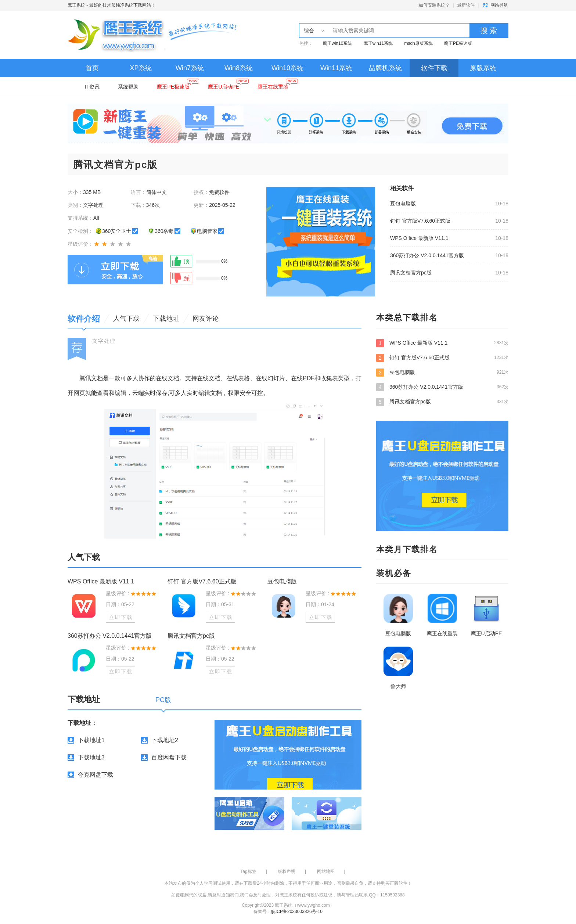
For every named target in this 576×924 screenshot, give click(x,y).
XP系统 (141, 68)
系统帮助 (128, 87)
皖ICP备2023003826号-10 (297, 912)
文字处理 (104, 341)
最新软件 (466, 5)
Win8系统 (239, 68)
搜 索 (489, 30)
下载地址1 (91, 740)
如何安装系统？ (434, 5)
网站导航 (499, 5)
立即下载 (121, 617)
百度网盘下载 (169, 757)
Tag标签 (248, 871)
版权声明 (287, 871)
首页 (92, 68)
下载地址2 (165, 740)
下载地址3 (91, 757)
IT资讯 (92, 87)
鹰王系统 (76, 5)
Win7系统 (190, 68)
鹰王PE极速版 (458, 43)
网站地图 (326, 871)
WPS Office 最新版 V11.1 (419, 238)
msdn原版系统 (418, 43)
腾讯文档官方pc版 (411, 273)
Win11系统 (336, 68)
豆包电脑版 (403, 204)
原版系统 (483, 68)
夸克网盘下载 (96, 775)
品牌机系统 (385, 68)
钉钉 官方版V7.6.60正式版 (420, 221)
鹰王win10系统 (337, 43)
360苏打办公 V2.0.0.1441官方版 (427, 255)
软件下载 (434, 68)
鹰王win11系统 (378, 43)
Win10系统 (287, 68)
